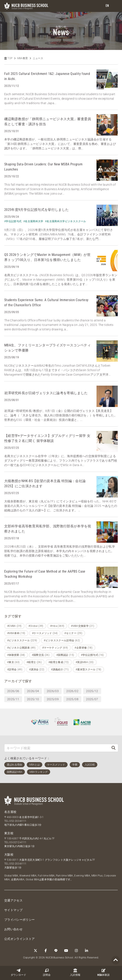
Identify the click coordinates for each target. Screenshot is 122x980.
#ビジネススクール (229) (22, 640)
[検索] (113, 748)
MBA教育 (23, 58)
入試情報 (75, 972)
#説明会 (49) (15, 669)
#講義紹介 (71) (60, 669)
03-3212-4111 (18, 842)
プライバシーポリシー (20, 920)
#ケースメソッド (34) (45, 633)
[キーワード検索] (57, 748)
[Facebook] (46, 951)
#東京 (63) (13, 662)
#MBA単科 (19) (16, 633)
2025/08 (72, 699)
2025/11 (13, 699)
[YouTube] (66, 951)
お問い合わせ (13, 929)
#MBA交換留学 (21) (83, 626)
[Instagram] (76, 951)
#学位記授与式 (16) (92, 655)
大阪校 (9, 855)
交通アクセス (13, 900)
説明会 (47, 972)
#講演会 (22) (37, 669)
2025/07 (92, 699)
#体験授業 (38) (16, 655)
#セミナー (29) (73, 633)
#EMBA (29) (14, 626)
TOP (8, 58)
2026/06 (13, 691)
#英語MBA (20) (85, 662)
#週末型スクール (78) (89, 669)
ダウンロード (18, 972)
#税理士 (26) (34, 662)
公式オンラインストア (20, 939)
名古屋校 (10, 812)
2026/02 (72, 691)
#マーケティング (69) (55, 648)
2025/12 (92, 691)
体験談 (104, 973)
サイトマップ (13, 910)
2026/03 (53, 691)
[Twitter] (35, 951)
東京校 (9, 833)
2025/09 (53, 699)
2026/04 (33, 691)
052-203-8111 (18, 821)
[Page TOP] (116, 960)
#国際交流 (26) (41, 655)
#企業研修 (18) (84, 648)
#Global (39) (36, 626)
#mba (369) (57, 626)
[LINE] (56, 951)
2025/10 (33, 699)
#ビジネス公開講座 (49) (21, 648)
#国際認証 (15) (65, 655)
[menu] (115, 6)
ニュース (38, 58)
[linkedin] (87, 951)
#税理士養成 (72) (59, 662)
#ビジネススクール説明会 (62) (62, 640)
